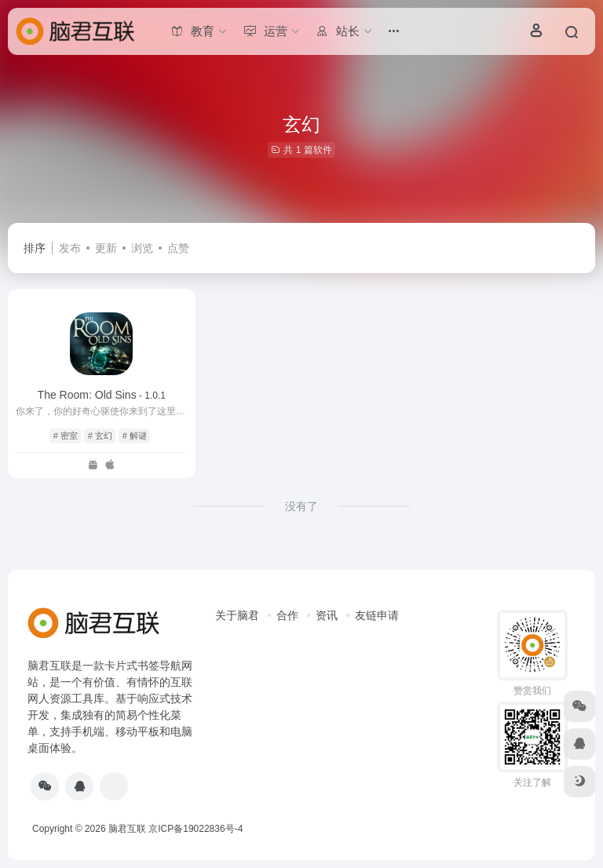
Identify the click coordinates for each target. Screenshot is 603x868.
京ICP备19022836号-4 (196, 829)
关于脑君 (237, 615)
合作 (287, 615)
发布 (70, 248)
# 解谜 (135, 436)
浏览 (142, 248)
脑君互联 (127, 829)
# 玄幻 (100, 436)
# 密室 (66, 436)
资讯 (327, 615)
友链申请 (377, 615)
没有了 (301, 506)
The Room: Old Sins (102, 395)
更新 (106, 248)
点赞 (178, 248)
